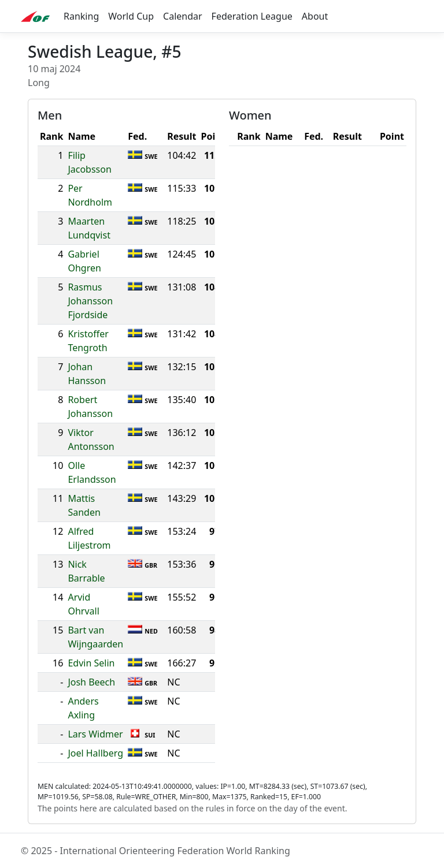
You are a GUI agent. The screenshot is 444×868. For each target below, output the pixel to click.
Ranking (81, 16)
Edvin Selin (91, 663)
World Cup (131, 16)
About (315, 16)
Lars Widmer (95, 734)
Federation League (252, 16)
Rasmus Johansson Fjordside (90, 301)
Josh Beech (91, 682)
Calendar (183, 16)
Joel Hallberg (95, 753)
